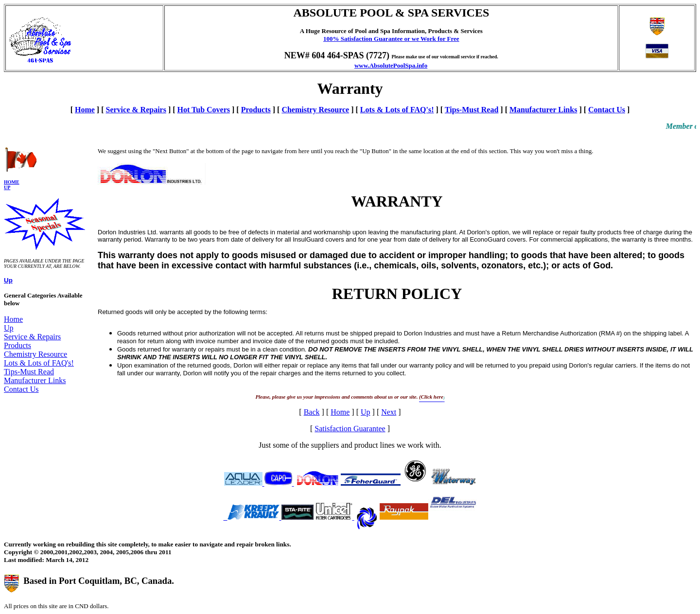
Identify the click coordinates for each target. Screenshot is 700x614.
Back (312, 412)
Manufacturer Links (543, 110)
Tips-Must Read (472, 110)
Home (85, 110)
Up (7, 187)
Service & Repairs (136, 110)
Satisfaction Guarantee (350, 429)
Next (389, 412)
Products (256, 110)
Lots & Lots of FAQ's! (397, 110)
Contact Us (607, 110)
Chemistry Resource (315, 110)
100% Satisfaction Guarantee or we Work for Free (391, 39)
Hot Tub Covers (204, 110)
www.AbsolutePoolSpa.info (391, 65)
